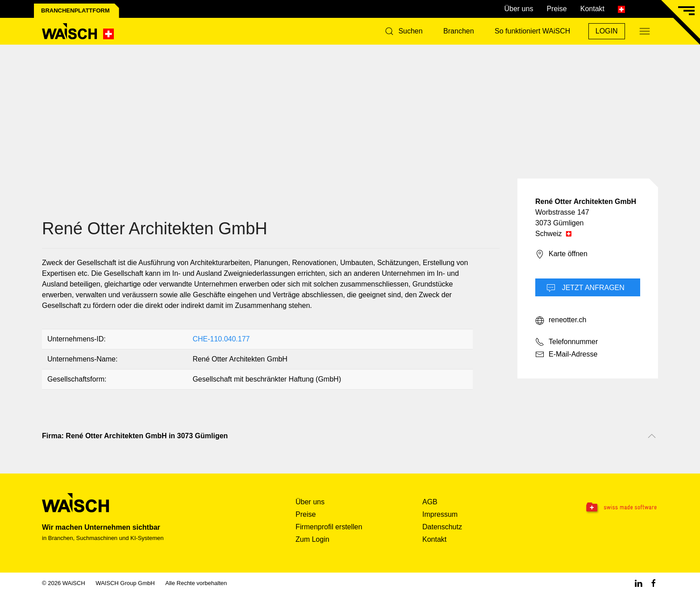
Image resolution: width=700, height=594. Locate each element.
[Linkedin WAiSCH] (638, 583)
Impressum (440, 514)
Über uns (519, 9)
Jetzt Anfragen (585, 288)
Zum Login (312, 539)
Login (607, 31)
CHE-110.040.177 (221, 339)
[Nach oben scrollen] (652, 436)
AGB (430, 502)
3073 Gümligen (560, 223)
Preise (556, 9)
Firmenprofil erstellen (329, 527)
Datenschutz (442, 527)
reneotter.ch (561, 320)
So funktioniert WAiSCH (532, 31)
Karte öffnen (561, 254)
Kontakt (592, 9)
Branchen (459, 31)
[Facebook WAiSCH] (654, 583)
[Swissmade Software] (604, 508)
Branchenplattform (75, 10)
